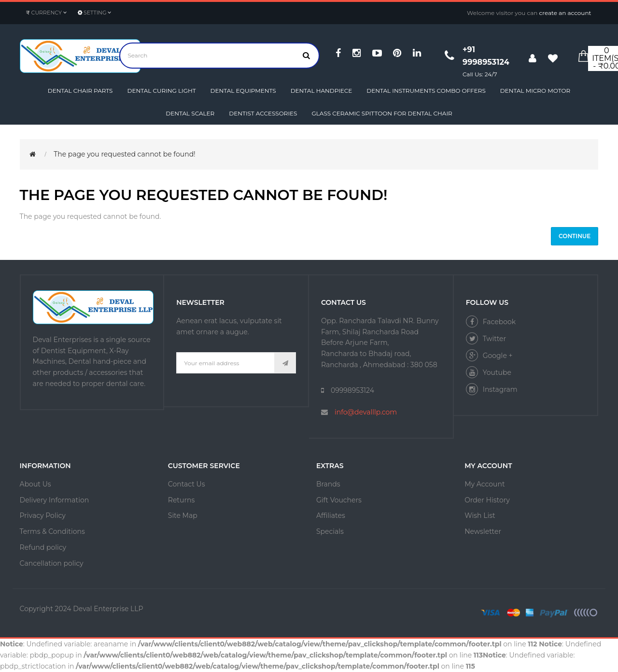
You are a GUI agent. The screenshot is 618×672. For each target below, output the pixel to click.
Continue (575, 236)
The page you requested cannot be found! (125, 154)
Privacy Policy (43, 515)
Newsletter (483, 531)
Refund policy (43, 547)
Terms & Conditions (52, 531)
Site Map (183, 515)
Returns (181, 500)
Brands (328, 484)
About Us (35, 484)
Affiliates (331, 515)
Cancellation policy (52, 563)
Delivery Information (55, 500)
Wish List (480, 515)
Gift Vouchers (339, 500)
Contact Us (187, 484)
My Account (485, 484)
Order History (487, 500)
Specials (330, 531)
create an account (565, 13)
